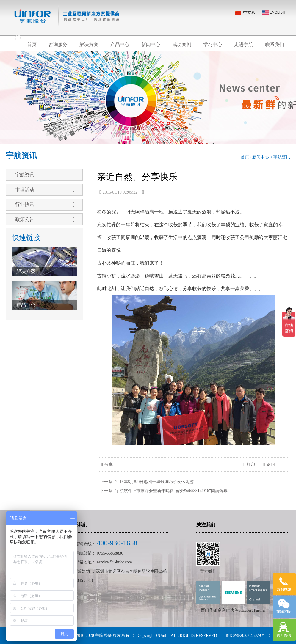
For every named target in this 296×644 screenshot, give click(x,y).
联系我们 (275, 44)
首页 (32, 44)
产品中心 (120, 44)
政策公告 (45, 219)
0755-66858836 (110, 553)
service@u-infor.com (115, 562)
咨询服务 (58, 44)
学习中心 (213, 44)
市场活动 (45, 190)
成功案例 (182, 44)
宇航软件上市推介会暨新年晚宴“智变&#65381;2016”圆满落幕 (172, 491)
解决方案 (89, 44)
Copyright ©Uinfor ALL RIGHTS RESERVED (177, 636)
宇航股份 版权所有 (112, 636)
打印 (249, 465)
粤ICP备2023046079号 (245, 636)
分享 (107, 465)
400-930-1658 (117, 543)
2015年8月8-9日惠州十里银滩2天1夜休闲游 (155, 482)
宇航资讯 (282, 157)
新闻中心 (151, 44)
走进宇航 (244, 44)
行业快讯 (45, 205)
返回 (269, 465)
